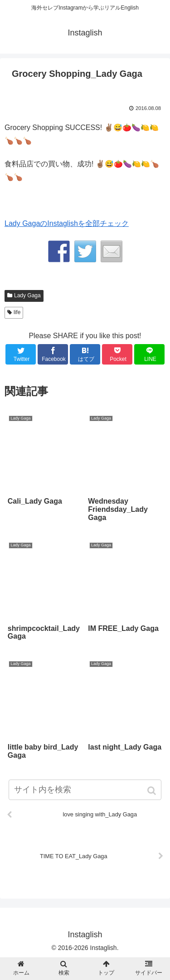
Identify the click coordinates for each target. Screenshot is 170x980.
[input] (85, 790)
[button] (153, 791)
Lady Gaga (27, 295)
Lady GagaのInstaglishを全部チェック (67, 223)
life (17, 312)
